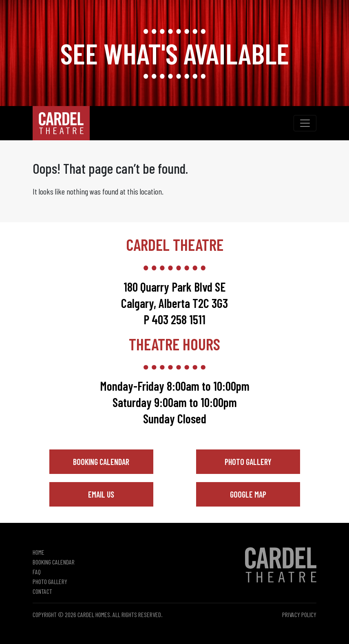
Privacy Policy (299, 614)
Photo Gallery (248, 462)
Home (39, 552)
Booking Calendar (101, 462)
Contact (42, 591)
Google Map (248, 494)
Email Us (101, 494)
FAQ (37, 572)
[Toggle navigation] (305, 123)
